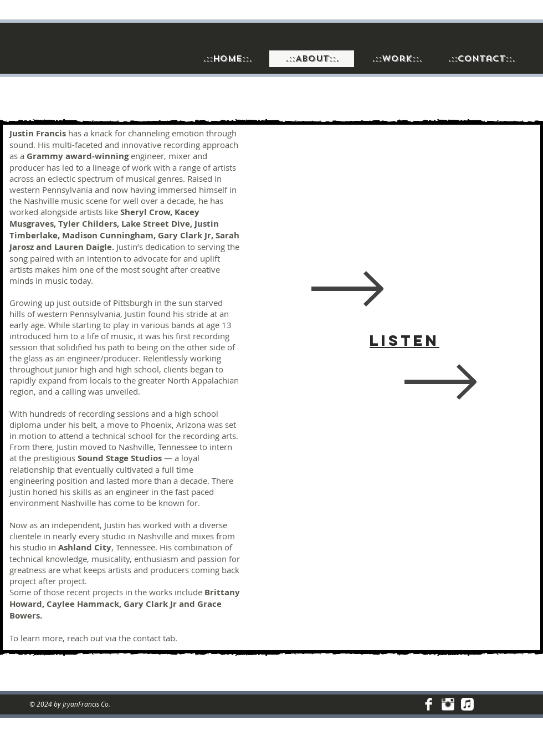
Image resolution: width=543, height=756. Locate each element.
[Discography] (467, 704)
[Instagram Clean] (448, 704)
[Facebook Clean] (429, 704)
